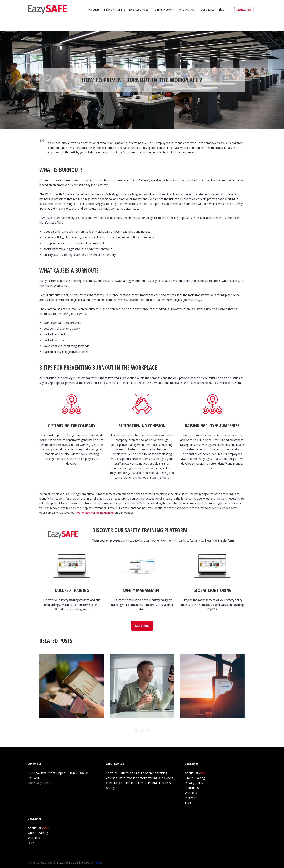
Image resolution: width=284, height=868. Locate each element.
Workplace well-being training (95, 513)
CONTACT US (244, 10)
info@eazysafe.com (41, 783)
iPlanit (98, 862)
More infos (142, 626)
